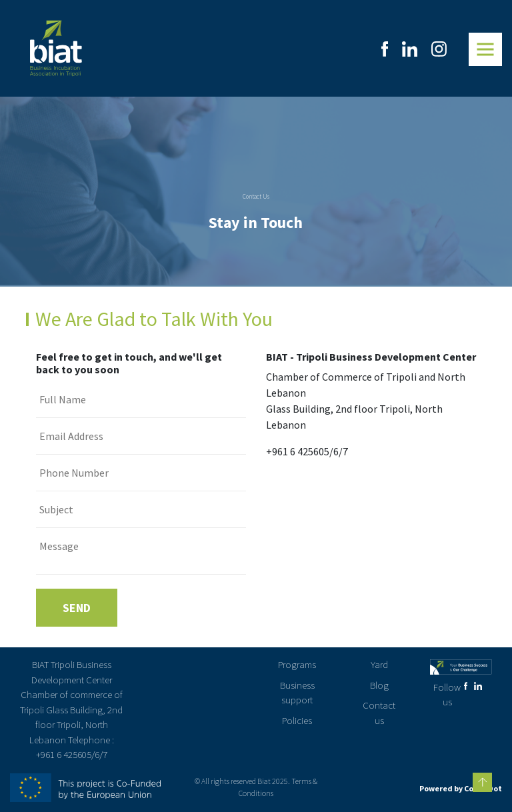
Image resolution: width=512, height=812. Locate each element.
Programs (297, 664)
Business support (297, 693)
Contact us (379, 713)
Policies (297, 720)
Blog (379, 685)
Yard (379, 664)
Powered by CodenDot (461, 788)
